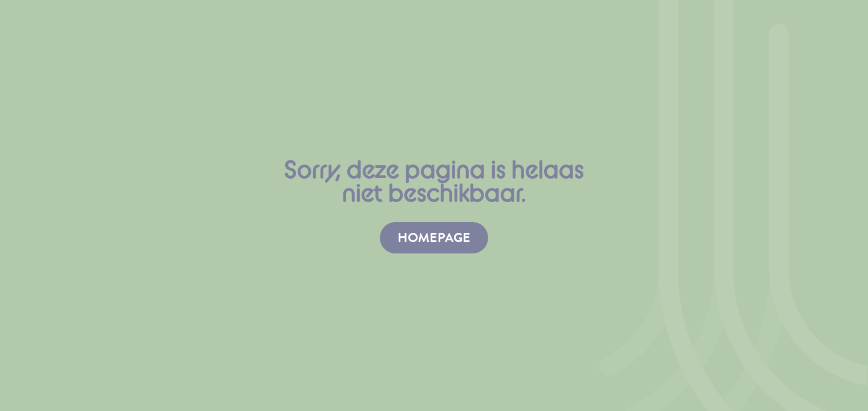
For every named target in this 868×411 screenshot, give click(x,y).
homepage (434, 237)
